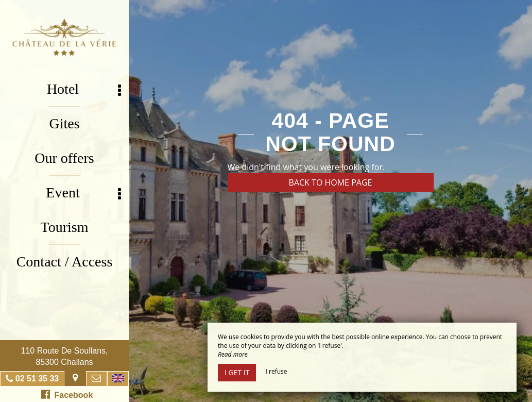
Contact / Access (65, 262)
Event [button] (83, 193)
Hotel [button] (84, 89)
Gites (64, 123)
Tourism (65, 227)
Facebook (67, 394)
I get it (237, 372)
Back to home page (331, 182)
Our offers (64, 158)
